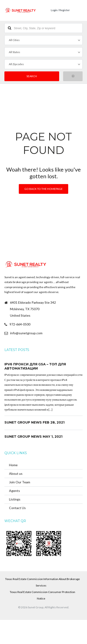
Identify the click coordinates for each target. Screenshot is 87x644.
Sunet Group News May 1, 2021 (33, 437)
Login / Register (60, 10)
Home (13, 465)
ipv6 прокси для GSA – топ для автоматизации (35, 366)
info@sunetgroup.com (26, 333)
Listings (15, 499)
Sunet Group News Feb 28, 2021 (34, 422)
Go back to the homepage (43, 189)
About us (16, 473)
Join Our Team (20, 482)
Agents (14, 491)
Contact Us (17, 508)
